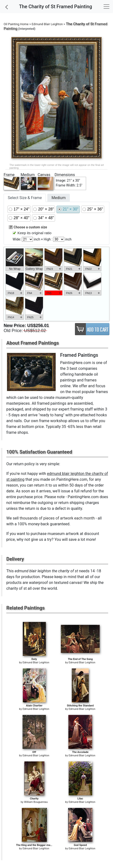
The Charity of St (80, 24)
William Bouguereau (36, 802)
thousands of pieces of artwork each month (57, 518)
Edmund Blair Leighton (47, 24)
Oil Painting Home (16, 24)
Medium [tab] (58, 198)
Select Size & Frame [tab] (25, 198)
